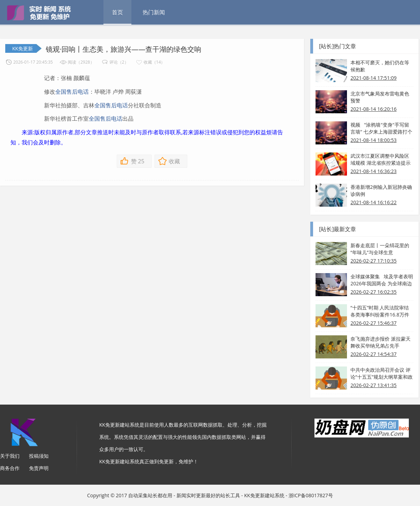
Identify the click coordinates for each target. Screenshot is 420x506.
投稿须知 (39, 456)
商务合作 (10, 468)
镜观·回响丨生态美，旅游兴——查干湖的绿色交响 (124, 49)
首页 (117, 12)
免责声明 (39, 468)
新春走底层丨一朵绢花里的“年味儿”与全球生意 (380, 249)
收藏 (174, 161)
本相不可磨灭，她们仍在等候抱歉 (380, 66)
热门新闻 (154, 12)
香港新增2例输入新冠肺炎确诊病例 (381, 190)
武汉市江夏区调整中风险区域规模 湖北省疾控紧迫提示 (381, 159)
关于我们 (10, 456)
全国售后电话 (72, 92)
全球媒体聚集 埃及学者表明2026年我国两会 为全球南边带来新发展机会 (382, 280)
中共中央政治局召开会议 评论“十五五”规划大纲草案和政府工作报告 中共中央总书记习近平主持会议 (382, 373)
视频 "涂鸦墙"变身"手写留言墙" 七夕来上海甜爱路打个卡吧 (381, 128)
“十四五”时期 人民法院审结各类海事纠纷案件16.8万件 (380, 311)
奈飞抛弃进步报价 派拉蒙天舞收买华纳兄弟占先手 (381, 342)
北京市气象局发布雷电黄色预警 (380, 97)
